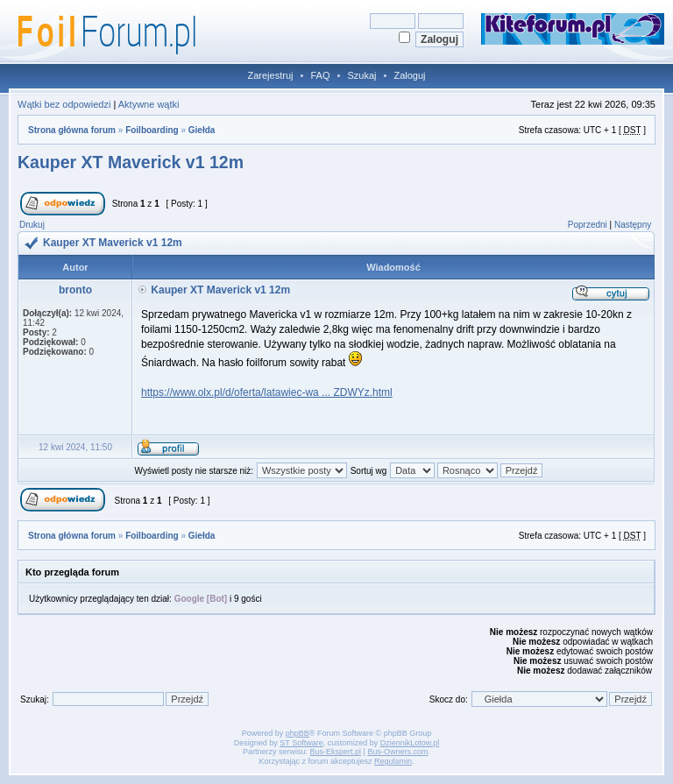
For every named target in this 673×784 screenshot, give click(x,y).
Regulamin (393, 761)
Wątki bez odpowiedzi (64, 104)
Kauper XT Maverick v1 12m (131, 162)
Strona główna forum (72, 130)
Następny (633, 225)
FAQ (320, 75)
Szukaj (361, 75)
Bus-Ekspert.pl (336, 752)
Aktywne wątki (149, 104)
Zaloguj (409, 75)
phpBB (298, 733)
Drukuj (32, 225)
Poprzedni (588, 225)
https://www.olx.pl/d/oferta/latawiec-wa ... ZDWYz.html (267, 392)
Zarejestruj (271, 75)
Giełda (202, 130)
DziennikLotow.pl (410, 743)
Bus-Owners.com (397, 752)
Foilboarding (152, 130)
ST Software (301, 743)
